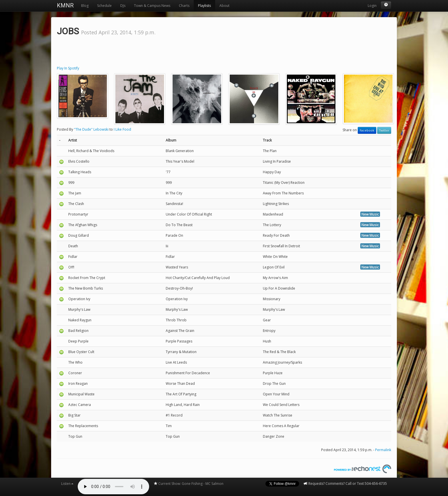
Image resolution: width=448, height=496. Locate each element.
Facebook (367, 130)
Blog (85, 6)
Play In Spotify (68, 68)
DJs (123, 6)
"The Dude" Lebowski (91, 129)
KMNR (65, 5)
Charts (184, 6)
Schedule (104, 6)
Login (372, 6)
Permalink (383, 450)
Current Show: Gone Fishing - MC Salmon (188, 484)
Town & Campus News (152, 6)
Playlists (204, 6)
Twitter (384, 130)
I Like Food (122, 129)
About (224, 6)
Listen (67, 484)
